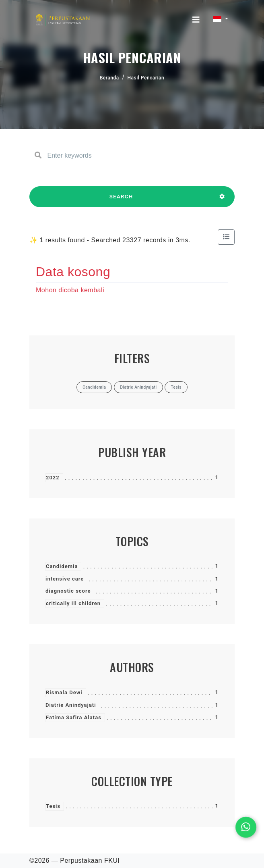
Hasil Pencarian (146, 78)
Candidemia (62, 566)
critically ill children (73, 603)
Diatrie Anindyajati (71, 705)
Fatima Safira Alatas (74, 717)
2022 (53, 478)
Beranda (109, 78)
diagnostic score (68, 591)
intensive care (65, 579)
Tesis (53, 806)
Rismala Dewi (64, 692)
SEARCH (121, 200)
